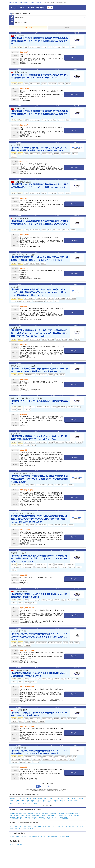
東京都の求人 (25, 3)
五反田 (30, 826)
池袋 (81, 826)
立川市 (76, 801)
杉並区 (18, 801)
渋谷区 (81, 799)
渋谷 (44, 826)
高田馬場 (71, 826)
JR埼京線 (27, 818)
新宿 (59, 826)
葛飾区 (56, 801)
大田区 (69, 799)
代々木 (54, 826)
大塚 (11, 829)
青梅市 (25, 803)
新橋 (16, 826)
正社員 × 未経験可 (53, 837)
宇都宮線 (76, 816)
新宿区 (29, 799)
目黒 (34, 826)
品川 (20, 826)
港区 (24, 799)
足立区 (50, 801)
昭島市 (36, 803)
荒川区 (33, 801)
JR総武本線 (35, 816)
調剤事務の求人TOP (14, 3)
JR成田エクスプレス (52, 818)
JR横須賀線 (61, 813)
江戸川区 (62, 801)
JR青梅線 (43, 816)
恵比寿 (39, 826)
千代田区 (13, 799)
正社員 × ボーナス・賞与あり (19, 837)
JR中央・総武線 (25, 816)
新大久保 (64, 826)
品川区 (57, 799)
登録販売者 (19, 844)
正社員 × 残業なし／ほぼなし (37, 837)
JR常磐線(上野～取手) (17, 818)
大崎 (24, 826)
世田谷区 (75, 799)
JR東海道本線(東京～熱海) (18, 813)
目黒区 (63, 799)
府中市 (30, 803)
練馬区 (45, 801)
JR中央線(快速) (15, 816)
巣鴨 (16, 829)
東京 (11, 826)
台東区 (40, 799)
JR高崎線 (35, 818)
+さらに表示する (47, 805)
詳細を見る (74, 58)
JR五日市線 (51, 816)
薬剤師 (12, 844)
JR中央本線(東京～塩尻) (73, 813)
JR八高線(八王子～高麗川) (64, 816)
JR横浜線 (53, 813)
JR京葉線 (42, 818)
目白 (77, 826)
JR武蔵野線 (45, 813)
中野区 (12, 801)
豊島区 (23, 801)
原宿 (49, 826)
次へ (51, 786)
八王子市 (69, 801)
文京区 (35, 799)
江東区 (52, 799)
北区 (28, 801)
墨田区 (46, 799)
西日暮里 (30, 829)
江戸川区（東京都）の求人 (37, 3)
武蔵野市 (13, 803)
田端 (24, 829)
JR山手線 (30, 813)
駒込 (20, 829)
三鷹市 (19, 803)
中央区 (19, 799)
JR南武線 (37, 813)
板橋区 (39, 801)
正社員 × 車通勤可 (65, 837)
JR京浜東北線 (64, 818)
